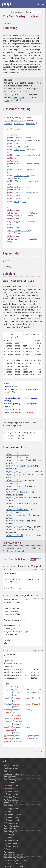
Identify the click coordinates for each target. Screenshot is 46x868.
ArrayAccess (19, 123)
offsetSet (18, 175)
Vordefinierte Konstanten (14, 768)
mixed (35, 193)
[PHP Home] (7, 4)
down (8, 566)
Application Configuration (14, 774)
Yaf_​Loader (9, 806)
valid (16, 201)
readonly (18, 187)
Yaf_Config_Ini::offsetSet (16, 503)
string (28, 138)
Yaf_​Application (10, 777)
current (17, 147)
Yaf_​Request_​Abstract (13, 814)
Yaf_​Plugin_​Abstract (12, 809)
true (15, 97)
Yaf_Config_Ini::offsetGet (16, 498)
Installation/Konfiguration (14, 765)
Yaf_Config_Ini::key (14, 480)
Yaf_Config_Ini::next (14, 486)
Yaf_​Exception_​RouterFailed (15, 864)
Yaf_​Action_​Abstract (12, 797)
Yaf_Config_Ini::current (15, 466)
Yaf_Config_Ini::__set (14, 527)
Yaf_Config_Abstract (13, 120)
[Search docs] (38, 4)
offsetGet (18, 170)
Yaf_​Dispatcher (10, 783)
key (15, 158)
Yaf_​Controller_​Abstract (13, 794)
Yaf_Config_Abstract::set (19, 230)
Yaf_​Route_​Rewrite (11, 835)
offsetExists (20, 164)
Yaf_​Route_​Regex (11, 832)
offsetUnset (19, 181)
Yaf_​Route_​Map (10, 829)
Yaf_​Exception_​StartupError (15, 858)
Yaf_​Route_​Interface (12, 826)
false (22, 97)
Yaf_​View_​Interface (11, 800)
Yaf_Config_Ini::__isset (15, 475)
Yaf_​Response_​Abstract (13, 823)
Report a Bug (21, 551)
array (27, 199)
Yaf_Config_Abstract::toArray (21, 239)
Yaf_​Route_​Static (11, 843)
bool (9, 225)
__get (16, 149)
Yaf (4, 761)
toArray (17, 199)
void (24, 144)
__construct (19, 138)
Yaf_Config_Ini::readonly (16, 515)
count (16, 144)
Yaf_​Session (9, 849)
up (4, 567)
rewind (17, 190)
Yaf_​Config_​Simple (11, 791)
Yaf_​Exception (10, 852)
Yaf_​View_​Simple (11, 803)
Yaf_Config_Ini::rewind (15, 521)
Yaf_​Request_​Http (11, 817)
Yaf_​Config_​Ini (10, 788)
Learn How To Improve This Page (17, 548)
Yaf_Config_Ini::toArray (15, 530)
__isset (17, 155)
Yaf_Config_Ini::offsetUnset (17, 509)
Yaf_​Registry (9, 812)
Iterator (8, 123)
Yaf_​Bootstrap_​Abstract (13, 780)
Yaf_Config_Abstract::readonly (21, 222)
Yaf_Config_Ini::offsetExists (17, 492)
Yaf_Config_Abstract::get (19, 213)
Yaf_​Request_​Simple (12, 820)
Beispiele (8, 771)
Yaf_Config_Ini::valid (14, 535)
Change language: (18, 12)
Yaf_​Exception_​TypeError (13, 855)
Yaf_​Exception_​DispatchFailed (16, 861)
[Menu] (43, 4)
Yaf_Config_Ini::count (15, 460)
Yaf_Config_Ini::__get (14, 472)
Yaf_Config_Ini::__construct (17, 454)
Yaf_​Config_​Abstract (12, 786)
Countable (31, 123)
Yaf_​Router (8, 838)
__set (16, 193)
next (16, 161)
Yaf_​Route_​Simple (11, 840)
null (7, 100)
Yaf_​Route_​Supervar (12, 846)
